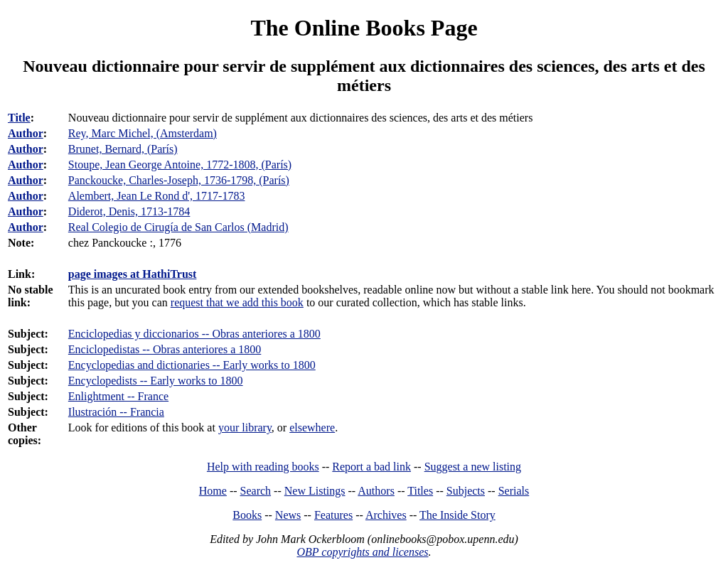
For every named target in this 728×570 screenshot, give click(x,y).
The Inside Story (457, 515)
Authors (376, 491)
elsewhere (312, 427)
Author (26, 133)
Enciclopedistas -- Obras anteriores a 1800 (165, 349)
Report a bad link (371, 467)
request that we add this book (237, 302)
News (288, 515)
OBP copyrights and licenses (362, 552)
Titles (420, 491)
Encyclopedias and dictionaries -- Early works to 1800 (192, 365)
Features (333, 515)
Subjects (466, 491)
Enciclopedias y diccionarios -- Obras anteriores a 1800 (194, 334)
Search (256, 491)
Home (213, 491)
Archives (386, 515)
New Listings (315, 491)
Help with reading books (263, 467)
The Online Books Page (364, 28)
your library (245, 427)
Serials (514, 491)
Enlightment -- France (118, 396)
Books (247, 515)
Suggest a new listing (473, 467)
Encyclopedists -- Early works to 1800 (156, 381)
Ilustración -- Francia (116, 412)
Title (19, 118)
